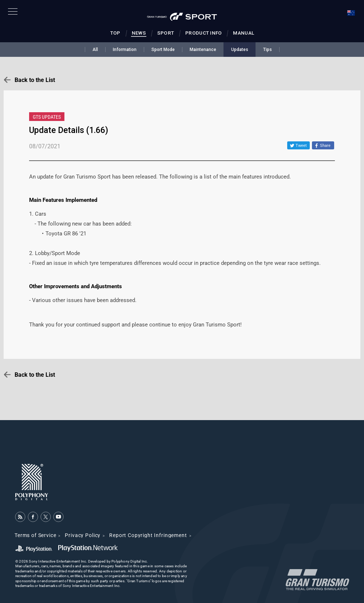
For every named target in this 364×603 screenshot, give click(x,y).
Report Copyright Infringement (148, 535)
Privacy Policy (83, 535)
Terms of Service (35, 535)
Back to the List (35, 80)
